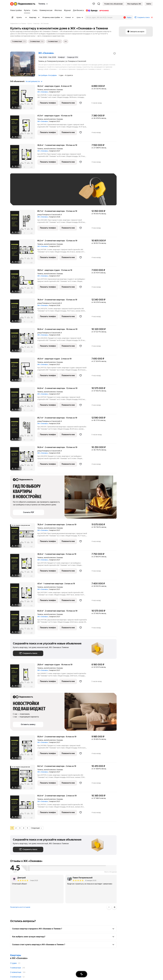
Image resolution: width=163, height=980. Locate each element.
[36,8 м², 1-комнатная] (24, 158)
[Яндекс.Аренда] (92, 10)
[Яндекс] (12, 4)
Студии (13, 963)
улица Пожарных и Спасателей (49, 215)
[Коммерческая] (46, 10)
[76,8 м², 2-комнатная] (24, 537)
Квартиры (16, 955)
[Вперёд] (114, 907)
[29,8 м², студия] (24, 677)
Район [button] (129, 18)
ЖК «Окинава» (43, 92)
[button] (99, 4)
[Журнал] (67, 10)
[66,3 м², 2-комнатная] (24, 253)
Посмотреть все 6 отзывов (20, 907)
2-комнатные (16, 972)
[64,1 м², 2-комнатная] (24, 778)
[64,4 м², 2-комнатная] (24, 808)
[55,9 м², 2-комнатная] (24, 749)
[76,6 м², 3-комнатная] (24, 312)
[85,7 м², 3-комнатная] (24, 223)
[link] (149, 4)
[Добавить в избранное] (115, 54)
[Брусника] (104, 10)
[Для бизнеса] (78, 10)
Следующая (36, 828)
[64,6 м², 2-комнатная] (24, 401)
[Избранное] (94, 4)
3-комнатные (16, 977)
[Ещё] (66, 41)
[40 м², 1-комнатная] (24, 596)
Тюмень (40, 90)
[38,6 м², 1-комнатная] (24, 566)
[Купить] (27, 10)
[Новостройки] (17, 10)
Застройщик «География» (48, 75)
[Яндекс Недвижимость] (25, 4)
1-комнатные (16, 968)
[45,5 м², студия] (24, 371)
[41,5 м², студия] (24, 128)
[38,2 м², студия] (24, 98)
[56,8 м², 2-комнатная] (24, 342)
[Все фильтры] (12, 17)
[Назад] (109, 907)
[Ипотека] (58, 10)
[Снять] (35, 10)
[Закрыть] (152, 17)
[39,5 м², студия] (24, 282)
